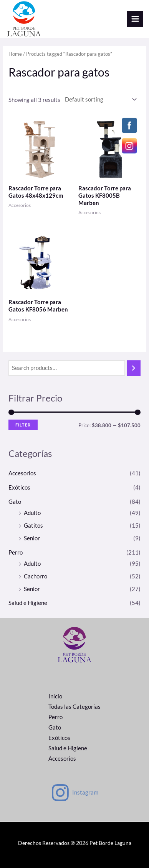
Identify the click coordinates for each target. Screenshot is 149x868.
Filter (23, 425)
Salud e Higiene (28, 603)
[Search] (134, 368)
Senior (32, 538)
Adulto (32, 513)
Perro (16, 552)
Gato (15, 502)
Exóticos (19, 487)
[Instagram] (74, 793)
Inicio (55, 696)
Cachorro (36, 576)
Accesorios (22, 473)
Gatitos (33, 526)
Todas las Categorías (74, 707)
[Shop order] (99, 99)
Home (15, 54)
